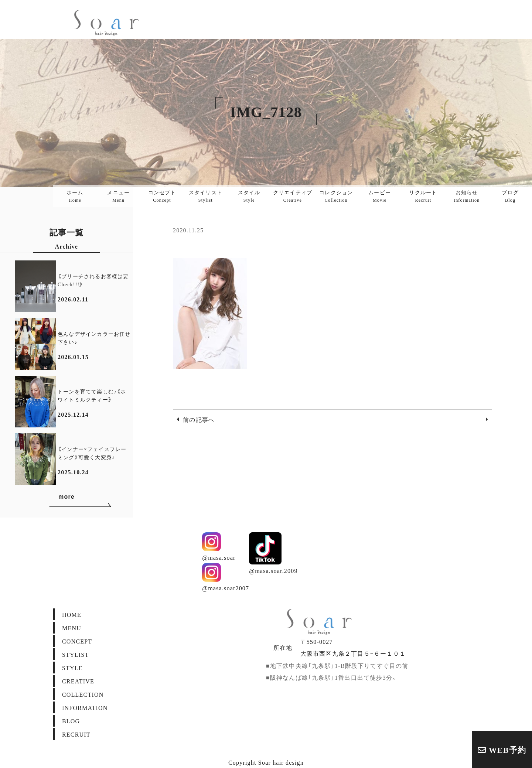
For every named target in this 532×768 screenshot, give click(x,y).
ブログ (510, 196)
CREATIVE (78, 681)
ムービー (380, 196)
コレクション (336, 196)
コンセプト (162, 196)
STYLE (72, 668)
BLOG (71, 721)
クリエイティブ (293, 196)
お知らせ (467, 196)
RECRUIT (76, 734)
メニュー (118, 196)
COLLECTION (83, 694)
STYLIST (75, 654)
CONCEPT (77, 641)
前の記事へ (199, 419)
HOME (72, 614)
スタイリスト (206, 196)
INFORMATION (85, 707)
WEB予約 (502, 749)
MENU (72, 628)
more (80, 498)
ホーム (75, 196)
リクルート (423, 196)
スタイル (249, 196)
